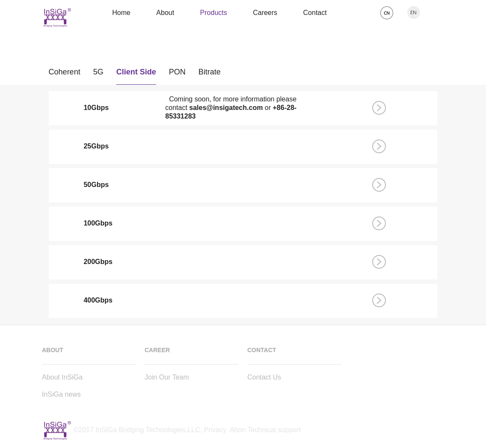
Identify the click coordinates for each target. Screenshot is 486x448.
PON (177, 74)
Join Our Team (167, 377)
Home (121, 13)
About (165, 13)
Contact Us (264, 377)
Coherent (65, 74)
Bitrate (210, 74)
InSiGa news (61, 394)
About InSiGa (62, 377)
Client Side (136, 74)
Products (214, 13)
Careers (265, 13)
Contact (315, 13)
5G (98, 74)
